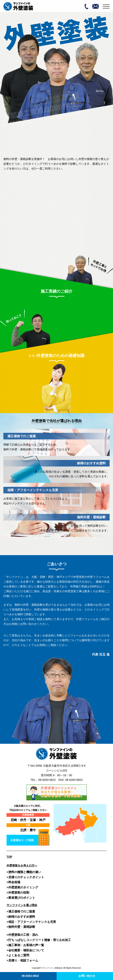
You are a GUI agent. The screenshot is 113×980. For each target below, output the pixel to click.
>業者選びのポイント (21, 898)
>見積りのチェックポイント (25, 877)
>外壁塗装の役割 (18, 892)
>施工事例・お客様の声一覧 (25, 945)
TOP (9, 857)
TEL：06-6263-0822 (43, 780)
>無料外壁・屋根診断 (21, 927)
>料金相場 (13, 882)
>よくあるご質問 (18, 955)
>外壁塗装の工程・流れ (22, 935)
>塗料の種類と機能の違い (24, 872)
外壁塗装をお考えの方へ (22, 865)
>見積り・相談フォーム (22, 960)
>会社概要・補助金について (25, 950)
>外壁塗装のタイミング (22, 887)
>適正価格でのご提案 (21, 911)
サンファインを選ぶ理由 (22, 905)
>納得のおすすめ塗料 (21, 917)
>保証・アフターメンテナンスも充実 (31, 922)
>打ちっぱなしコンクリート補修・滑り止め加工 (39, 940)
